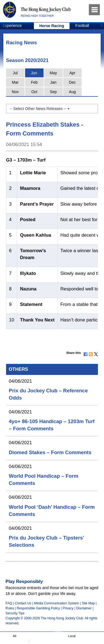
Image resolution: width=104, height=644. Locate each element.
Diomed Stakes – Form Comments (50, 452)
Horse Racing (52, 26)
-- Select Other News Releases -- (40, 109)
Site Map (88, 603)
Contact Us (23, 603)
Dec (72, 82)
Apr (72, 73)
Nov (15, 92)
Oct (34, 92)
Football (82, 25)
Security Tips (15, 613)
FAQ (9, 603)
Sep (53, 92)
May (53, 73)
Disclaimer (84, 608)
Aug (72, 92)
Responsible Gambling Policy (38, 608)
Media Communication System (56, 603)
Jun (34, 73)
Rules (10, 608)
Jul (15, 73)
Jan (53, 82)
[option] (52, 26)
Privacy (68, 608)
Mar (15, 82)
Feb (34, 82)
